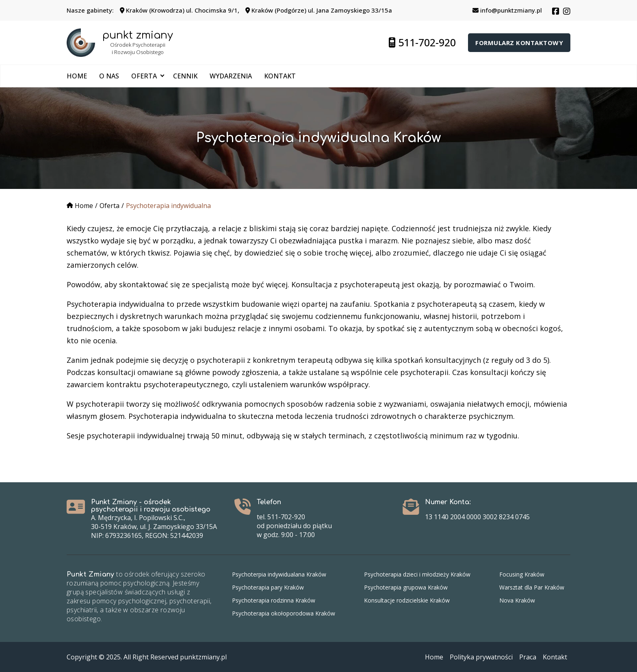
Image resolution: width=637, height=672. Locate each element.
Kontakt (280, 76)
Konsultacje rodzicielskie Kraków (407, 600)
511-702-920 (422, 42)
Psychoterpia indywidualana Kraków (279, 574)
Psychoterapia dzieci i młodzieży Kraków (417, 574)
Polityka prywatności (481, 657)
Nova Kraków (517, 600)
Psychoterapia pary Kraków (268, 587)
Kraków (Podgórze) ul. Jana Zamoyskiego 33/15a (319, 10)
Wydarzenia (231, 76)
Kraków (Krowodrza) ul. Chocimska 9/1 (179, 10)
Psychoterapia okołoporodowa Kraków (284, 613)
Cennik (185, 76)
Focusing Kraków (522, 574)
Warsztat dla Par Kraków (532, 587)
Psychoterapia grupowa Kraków (406, 587)
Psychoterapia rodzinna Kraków (274, 600)
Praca (528, 657)
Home (77, 76)
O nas (109, 76)
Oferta (144, 76)
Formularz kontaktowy (519, 43)
